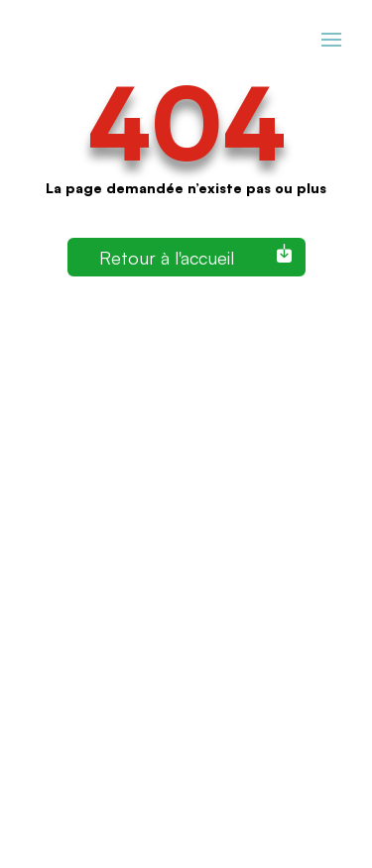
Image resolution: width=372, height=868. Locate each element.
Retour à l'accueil (167, 257)
